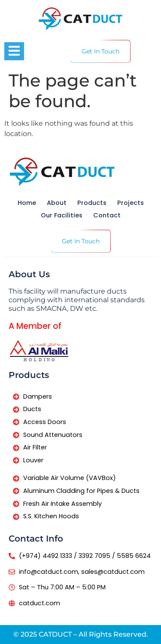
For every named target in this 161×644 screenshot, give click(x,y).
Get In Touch (100, 51)
